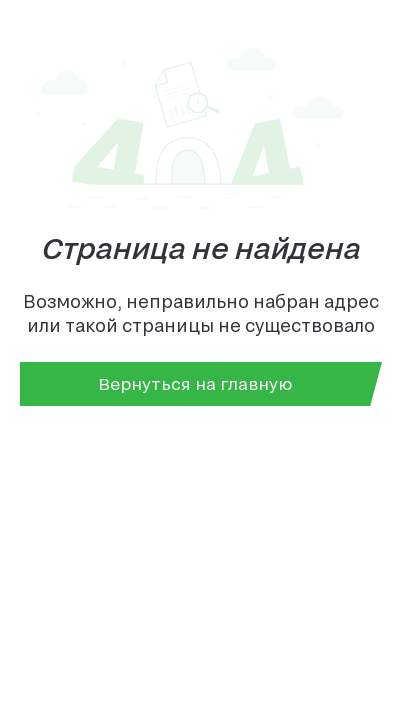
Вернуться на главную (195, 383)
